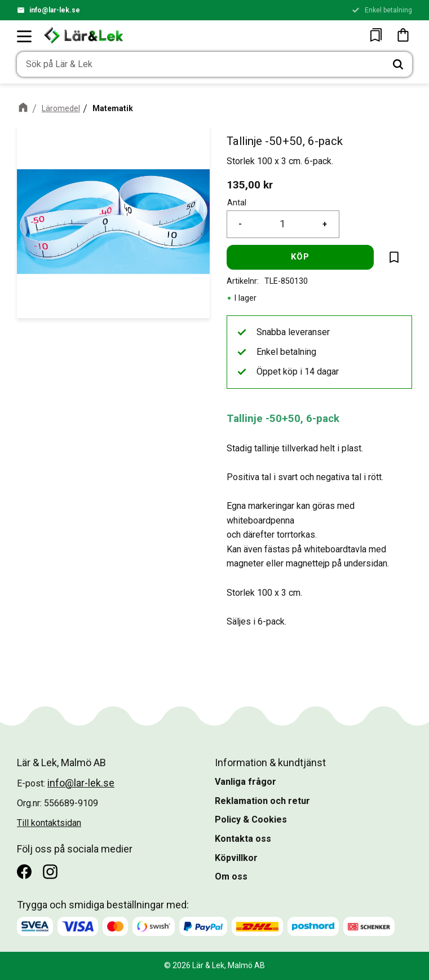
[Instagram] (50, 872)
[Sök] (398, 65)
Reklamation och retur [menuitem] (262, 801)
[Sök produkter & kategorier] (200, 65)
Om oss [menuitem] (231, 876)
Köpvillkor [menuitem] (236, 858)
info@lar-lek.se (55, 10)
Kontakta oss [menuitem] (243, 839)
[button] (25, 36)
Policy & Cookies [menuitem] (251, 819)
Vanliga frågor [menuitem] (246, 782)
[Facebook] (24, 872)
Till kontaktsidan (49, 823)
